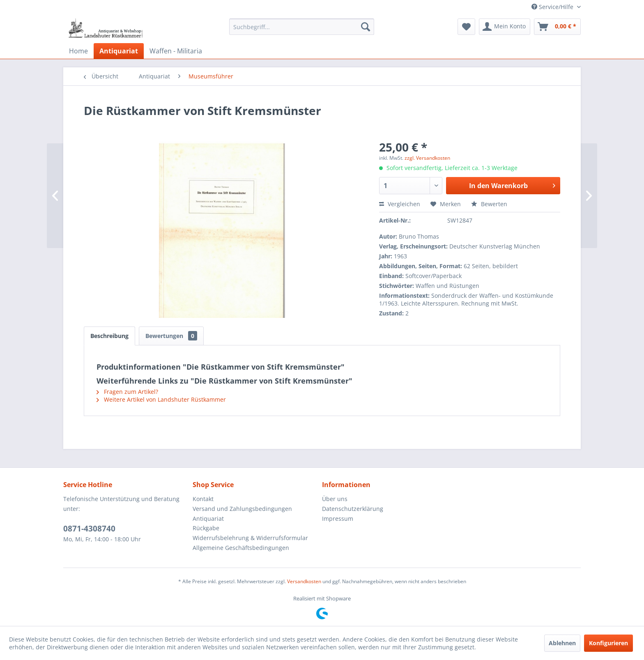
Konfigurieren (608, 643)
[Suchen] (366, 27)
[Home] (78, 51)
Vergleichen (400, 204)
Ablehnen (562, 643)
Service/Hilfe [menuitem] (553, 7)
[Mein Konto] (505, 27)
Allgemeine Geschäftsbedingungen (241, 548)
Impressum (338, 519)
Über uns (335, 499)
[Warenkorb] (557, 27)
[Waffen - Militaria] (176, 51)
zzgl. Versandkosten (427, 158)
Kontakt (203, 499)
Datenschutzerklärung (353, 509)
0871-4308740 (89, 529)
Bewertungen (171, 336)
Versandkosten (304, 581)
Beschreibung (109, 336)
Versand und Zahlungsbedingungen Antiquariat (242, 514)
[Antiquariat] (119, 51)
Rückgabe (206, 528)
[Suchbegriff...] (302, 27)
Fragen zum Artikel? (127, 392)
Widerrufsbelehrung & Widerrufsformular (250, 538)
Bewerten (489, 204)
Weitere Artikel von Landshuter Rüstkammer (161, 399)
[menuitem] (302, 27)
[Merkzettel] (466, 27)
